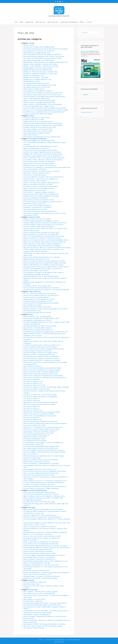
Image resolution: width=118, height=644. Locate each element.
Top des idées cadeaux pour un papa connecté (38, 131)
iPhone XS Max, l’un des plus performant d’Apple (39, 433)
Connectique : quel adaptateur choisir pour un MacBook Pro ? (43, 156)
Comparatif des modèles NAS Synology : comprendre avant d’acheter (45, 603)
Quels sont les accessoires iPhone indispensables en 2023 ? (42, 318)
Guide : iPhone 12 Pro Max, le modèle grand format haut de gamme (45, 378)
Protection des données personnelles (55, 640)
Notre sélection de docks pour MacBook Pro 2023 (39, 200)
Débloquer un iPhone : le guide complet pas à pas (39, 355)
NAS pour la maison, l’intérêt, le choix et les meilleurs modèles (43, 626)
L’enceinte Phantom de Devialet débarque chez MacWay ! (41, 303)
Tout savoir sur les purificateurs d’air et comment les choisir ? (43, 95)
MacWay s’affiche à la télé (31, 81)
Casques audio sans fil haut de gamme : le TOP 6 (39, 299)
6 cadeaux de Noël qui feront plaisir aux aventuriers (40, 127)
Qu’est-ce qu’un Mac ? (30, 540)
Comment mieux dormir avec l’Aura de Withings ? (39, 162)
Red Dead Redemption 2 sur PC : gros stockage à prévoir (41, 276)
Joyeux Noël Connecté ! (31, 135)
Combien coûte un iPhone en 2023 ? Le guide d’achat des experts (44, 349)
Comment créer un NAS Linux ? (33, 601)
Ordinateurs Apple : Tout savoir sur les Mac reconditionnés (42, 576)
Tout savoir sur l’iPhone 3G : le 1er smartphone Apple (40, 395)
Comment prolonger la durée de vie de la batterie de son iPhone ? (44, 450)
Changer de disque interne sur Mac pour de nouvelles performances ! (45, 223)
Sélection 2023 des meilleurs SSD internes (36, 259)
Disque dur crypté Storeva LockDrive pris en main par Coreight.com (45, 242)
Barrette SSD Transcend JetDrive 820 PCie (36, 571)
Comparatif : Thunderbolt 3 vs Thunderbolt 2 (38, 207)
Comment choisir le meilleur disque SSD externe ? (39, 227)
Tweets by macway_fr (87, 112)
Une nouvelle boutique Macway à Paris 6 (36, 83)
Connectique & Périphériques (69, 22)
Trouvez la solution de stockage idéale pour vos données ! (41, 288)
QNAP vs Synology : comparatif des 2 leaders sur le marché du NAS (45, 616)
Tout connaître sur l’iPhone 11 (33, 366)
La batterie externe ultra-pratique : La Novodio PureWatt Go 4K (43, 443)
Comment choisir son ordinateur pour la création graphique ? (43, 517)
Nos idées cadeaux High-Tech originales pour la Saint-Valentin (43, 125)
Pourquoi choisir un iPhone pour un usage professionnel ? (41, 488)
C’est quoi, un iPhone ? (30, 454)
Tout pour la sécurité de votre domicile (36, 198)
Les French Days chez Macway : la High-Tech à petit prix (41, 494)
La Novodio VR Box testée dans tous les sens (37, 313)
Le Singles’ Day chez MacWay (32, 500)
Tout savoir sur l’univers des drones (34, 175)
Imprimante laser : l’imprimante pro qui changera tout (41, 179)
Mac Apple (32, 508)
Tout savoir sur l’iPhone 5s (32, 406)
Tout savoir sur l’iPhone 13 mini (33, 381)
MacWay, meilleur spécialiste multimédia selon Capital (40, 64)
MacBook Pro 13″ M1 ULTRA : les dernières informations (41, 578)
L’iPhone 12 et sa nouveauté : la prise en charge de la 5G (41, 372)
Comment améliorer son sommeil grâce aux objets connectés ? (43, 202)
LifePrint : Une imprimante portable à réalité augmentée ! (41, 183)
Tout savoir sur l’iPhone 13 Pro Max (34, 385)
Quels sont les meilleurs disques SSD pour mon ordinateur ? (42, 257)
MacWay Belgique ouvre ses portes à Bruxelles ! (38, 68)
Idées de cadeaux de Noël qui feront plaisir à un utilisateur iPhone (44, 496)
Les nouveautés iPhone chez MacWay (35, 441)
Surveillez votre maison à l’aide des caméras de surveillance (42, 152)
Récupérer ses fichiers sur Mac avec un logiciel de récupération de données (47, 248)
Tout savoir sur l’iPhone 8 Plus (33, 420)
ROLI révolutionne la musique (33, 305)
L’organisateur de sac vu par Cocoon (35, 190)
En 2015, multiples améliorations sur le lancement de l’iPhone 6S (44, 483)
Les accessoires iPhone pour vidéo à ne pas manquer (40, 326)
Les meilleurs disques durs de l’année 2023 (37, 87)
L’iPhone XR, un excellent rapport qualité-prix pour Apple (41, 429)
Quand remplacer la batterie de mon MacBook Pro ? (40, 559)
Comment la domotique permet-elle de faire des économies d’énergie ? (46, 49)
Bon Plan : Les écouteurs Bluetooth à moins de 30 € (40, 293)
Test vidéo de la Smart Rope (32, 311)
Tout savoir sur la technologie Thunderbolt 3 (37, 206)
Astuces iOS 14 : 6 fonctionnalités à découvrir (38, 328)
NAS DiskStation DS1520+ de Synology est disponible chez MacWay (44, 624)
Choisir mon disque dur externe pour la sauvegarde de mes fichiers (44, 261)
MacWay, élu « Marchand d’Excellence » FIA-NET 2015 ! (41, 74)
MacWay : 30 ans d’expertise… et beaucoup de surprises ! (41, 66)
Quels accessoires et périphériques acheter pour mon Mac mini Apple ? (46, 546)
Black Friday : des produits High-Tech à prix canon (39, 492)
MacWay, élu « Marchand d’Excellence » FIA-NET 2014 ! (41, 72)
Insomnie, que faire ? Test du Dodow (35, 181)
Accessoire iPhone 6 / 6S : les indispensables (37, 316)
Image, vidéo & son (53, 22)
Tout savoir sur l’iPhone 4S (32, 401)
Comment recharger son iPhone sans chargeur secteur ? (41, 353)
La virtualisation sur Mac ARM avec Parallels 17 (38, 91)
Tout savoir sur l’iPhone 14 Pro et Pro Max (36, 389)
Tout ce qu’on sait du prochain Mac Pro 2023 (37, 574)
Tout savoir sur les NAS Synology (34, 628)
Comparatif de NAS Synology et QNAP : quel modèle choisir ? (43, 605)
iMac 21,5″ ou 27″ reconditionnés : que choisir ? (38, 534)
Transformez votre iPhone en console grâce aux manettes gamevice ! (45, 486)
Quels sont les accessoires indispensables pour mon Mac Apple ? (43, 509)
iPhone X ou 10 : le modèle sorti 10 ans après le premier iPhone (43, 427)
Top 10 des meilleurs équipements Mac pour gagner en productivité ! (45, 108)
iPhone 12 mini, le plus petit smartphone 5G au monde (40, 374)
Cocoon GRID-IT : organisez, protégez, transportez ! (39, 192)
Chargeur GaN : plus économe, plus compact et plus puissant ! (43, 154)
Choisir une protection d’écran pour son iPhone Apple (40, 347)
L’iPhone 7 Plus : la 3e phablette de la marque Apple (40, 416)
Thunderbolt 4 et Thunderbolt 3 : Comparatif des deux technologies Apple (47, 167)
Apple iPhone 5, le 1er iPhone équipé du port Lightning (40, 402)
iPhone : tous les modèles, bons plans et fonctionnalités (41, 473)
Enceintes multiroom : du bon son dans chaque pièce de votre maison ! (46, 309)
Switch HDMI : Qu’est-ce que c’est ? (35, 204)
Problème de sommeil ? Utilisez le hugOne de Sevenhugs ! (41, 196)
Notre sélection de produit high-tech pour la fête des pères (42, 137)
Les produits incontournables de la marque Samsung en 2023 (43, 93)
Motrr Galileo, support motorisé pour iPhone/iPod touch (41, 448)
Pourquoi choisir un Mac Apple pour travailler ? (38, 551)
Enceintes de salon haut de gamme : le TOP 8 (38, 301)
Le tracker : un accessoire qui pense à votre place (39, 485)
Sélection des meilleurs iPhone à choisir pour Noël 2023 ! (41, 460)
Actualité (89, 22)
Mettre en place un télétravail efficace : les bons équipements (43, 104)
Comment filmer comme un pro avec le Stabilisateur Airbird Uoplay (45, 471)
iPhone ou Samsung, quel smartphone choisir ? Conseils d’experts (44, 456)
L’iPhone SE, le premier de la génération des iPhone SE (40, 421)
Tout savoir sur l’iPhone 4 (31, 399)
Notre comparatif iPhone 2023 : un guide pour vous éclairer (42, 360)
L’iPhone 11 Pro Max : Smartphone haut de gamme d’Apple (42, 370)
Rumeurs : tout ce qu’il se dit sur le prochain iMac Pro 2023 (42, 536)
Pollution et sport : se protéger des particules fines (39, 102)
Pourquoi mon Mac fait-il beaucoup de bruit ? (38, 550)
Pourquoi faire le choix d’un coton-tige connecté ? (39, 164)
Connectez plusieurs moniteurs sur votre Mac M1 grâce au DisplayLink (45, 532)
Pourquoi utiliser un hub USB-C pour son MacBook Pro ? (41, 194)
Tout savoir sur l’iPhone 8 (31, 418)
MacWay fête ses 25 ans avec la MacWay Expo (38, 70)
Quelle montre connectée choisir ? (34, 89)
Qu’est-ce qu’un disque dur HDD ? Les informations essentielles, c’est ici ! (46, 240)
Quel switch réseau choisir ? (32, 584)
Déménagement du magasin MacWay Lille (36, 53)
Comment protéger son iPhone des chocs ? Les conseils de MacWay (44, 452)
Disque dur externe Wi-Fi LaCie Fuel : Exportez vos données (42, 238)
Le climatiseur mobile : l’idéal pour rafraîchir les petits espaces (43, 160)
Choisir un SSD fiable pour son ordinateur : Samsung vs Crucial (43, 265)
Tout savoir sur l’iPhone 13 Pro (33, 383)
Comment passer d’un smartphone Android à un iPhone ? (41, 358)
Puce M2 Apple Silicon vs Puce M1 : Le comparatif (39, 557)
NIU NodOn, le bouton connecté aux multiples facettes (40, 186)
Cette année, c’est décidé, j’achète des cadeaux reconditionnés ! (43, 123)
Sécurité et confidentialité (73, 640)
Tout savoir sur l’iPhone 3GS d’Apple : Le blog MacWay (40, 397)
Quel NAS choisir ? (29, 618)
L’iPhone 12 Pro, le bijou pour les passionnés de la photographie (43, 376)
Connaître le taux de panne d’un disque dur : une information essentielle (46, 290)
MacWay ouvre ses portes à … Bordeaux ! (36, 77)
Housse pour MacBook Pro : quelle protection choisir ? (40, 515)
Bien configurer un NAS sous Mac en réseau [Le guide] (40, 592)
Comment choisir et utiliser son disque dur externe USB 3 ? (42, 232)
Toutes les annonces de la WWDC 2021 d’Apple (38, 114)
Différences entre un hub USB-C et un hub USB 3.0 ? (40, 165)
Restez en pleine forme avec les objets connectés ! (39, 188)
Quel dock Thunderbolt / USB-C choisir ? (36, 271)
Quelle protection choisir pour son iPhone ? (37, 462)
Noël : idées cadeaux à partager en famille (37, 133)
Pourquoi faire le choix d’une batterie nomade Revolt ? (40, 150)
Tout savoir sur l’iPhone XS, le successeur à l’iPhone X (40, 431)
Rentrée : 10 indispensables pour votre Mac (37, 563)
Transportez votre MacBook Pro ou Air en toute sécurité (41, 565)
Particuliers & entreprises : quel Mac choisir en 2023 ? (40, 553)
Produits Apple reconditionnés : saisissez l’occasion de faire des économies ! (47, 548)
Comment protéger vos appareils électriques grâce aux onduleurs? (44, 555)
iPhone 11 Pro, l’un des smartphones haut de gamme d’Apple (42, 368)
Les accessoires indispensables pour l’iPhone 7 (38, 320)
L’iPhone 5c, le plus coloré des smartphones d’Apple (39, 404)
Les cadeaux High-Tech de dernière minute (37, 118)
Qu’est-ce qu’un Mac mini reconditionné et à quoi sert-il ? (42, 542)
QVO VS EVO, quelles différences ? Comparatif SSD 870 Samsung (44, 236)
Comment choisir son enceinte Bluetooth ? (37, 297)
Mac (16, 22)
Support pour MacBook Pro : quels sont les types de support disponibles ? (47, 573)
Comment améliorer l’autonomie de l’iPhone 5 (38, 351)
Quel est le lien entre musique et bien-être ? (37, 307)
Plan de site (41, 640)
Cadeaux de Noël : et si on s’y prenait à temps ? (38, 121)
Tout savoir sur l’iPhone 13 (31, 379)
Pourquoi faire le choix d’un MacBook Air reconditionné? (41, 544)
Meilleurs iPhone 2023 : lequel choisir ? (35, 437)
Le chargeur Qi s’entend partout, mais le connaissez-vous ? (42, 345)
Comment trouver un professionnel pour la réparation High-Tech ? (44, 112)
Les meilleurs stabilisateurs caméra (34, 439)
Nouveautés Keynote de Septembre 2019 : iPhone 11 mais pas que (44, 57)
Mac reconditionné (86, 51)
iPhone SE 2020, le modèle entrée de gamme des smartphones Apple (45, 423)
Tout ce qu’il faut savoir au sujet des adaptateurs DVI (40, 211)
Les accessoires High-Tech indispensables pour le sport (40, 146)
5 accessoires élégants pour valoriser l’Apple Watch (39, 141)
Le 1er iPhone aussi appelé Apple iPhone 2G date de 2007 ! (41, 446)
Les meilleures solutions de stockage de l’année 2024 (40, 85)
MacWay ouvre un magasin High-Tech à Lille (37, 79)
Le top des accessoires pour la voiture (35, 209)
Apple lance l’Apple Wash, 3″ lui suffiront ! (36, 148)
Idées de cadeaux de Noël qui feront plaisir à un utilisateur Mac (43, 498)
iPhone (21, 22)
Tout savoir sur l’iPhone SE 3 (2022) (34, 425)
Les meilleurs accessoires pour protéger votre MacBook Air (42, 538)
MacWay (85, 95)
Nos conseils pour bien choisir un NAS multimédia (39, 593)
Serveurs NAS (29, 22)
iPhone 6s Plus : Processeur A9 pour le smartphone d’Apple (42, 412)
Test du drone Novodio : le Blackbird (35, 169)
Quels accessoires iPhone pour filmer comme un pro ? (40, 469)
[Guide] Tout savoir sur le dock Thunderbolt (37, 219)
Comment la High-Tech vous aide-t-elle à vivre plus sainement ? (44, 177)
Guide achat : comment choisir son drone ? (37, 173)
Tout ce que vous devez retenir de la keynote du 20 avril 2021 (42, 58)
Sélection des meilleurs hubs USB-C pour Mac (38, 185)
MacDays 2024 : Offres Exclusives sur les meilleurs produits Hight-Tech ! (46, 62)
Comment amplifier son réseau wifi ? (35, 582)
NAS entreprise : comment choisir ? (34, 599)
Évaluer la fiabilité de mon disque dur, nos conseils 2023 (41, 234)
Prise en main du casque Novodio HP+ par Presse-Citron (41, 295)
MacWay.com (84, 56)
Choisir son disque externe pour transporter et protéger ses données (45, 263)
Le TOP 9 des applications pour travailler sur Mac (39, 106)
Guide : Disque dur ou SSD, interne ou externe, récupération (42, 244)
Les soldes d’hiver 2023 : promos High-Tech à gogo (39, 502)
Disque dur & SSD (40, 22)
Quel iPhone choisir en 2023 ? (32, 458)
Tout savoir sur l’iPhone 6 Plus (33, 410)
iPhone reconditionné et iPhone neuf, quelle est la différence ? (43, 55)
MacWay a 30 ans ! (29, 45)
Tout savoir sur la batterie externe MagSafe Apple (39, 47)
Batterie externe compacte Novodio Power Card (38, 330)
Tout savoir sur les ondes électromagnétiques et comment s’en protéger (46, 110)
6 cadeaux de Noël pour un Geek (34, 120)
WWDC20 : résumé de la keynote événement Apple (39, 100)
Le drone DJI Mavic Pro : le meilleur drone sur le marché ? (42, 171)
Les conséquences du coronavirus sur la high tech (39, 51)
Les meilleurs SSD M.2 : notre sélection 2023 (37, 286)
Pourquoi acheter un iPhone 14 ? (34, 444)
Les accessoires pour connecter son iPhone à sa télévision (41, 357)
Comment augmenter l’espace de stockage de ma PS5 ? (41, 221)
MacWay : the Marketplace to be (34, 76)
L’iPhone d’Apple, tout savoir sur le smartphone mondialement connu (45, 481)
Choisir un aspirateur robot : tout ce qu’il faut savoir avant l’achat (44, 158)
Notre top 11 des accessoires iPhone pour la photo (39, 475)
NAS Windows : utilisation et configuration (37, 615)
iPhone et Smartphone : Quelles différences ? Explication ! (42, 464)
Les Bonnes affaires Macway (38, 490)
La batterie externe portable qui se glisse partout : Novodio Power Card (46, 332)
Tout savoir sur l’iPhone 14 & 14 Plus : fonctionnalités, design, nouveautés (46, 387)
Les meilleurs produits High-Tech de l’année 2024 (39, 60)
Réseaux (82, 22)
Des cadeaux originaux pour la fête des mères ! (38, 129)
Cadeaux (32, 116)
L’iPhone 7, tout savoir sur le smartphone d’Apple (39, 414)
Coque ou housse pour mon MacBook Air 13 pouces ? (40, 527)
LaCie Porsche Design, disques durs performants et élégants (42, 246)
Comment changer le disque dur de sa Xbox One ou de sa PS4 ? (43, 225)
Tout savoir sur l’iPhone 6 (31, 408)
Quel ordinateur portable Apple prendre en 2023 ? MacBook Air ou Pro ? (46, 561)
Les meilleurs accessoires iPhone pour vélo (37, 435)
